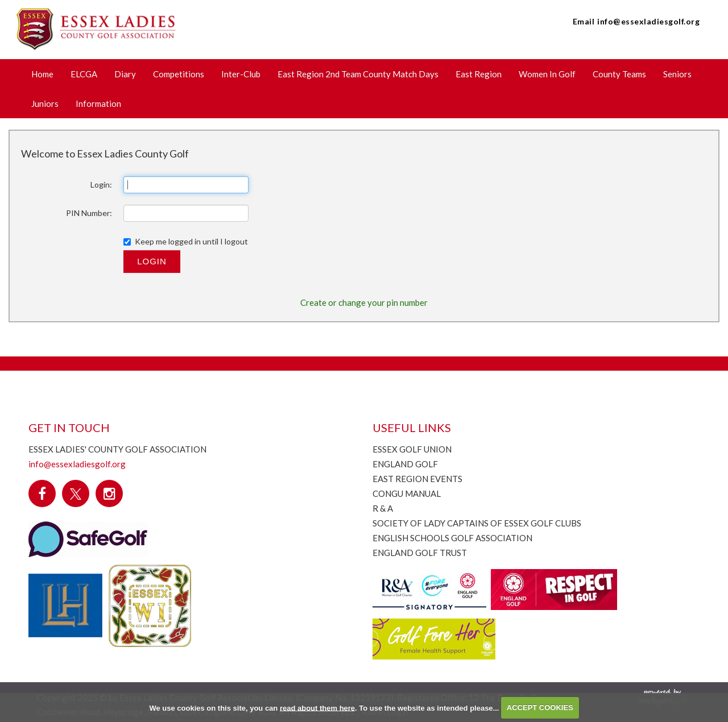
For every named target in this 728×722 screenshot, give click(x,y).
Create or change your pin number (364, 302)
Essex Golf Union (412, 449)
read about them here (317, 708)
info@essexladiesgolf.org (648, 21)
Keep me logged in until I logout (186, 241)
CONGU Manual (407, 493)
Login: (101, 184)
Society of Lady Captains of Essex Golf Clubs (477, 523)
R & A (383, 508)
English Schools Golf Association (452, 538)
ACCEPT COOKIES (540, 708)
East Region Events (417, 479)
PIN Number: (89, 213)
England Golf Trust (420, 553)
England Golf (405, 464)
